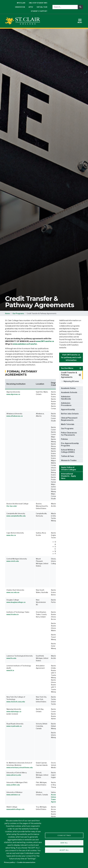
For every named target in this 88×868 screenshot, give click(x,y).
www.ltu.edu (11, 658)
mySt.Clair (21, 3)
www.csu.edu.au (13, 592)
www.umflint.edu (13, 785)
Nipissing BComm (71, 381)
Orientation (20, 7)
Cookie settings (64, 835)
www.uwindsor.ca (13, 795)
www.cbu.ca (11, 535)
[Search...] (65, 7)
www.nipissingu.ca (14, 711)
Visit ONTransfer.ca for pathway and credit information (71, 357)
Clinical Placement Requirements (69, 419)
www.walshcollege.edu (15, 809)
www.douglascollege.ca (16, 602)
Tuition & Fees (67, 456)
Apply (31, 7)
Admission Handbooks (66, 398)
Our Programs (18, 313)
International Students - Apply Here (68, 476)
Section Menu (71, 368)
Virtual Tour (42, 7)
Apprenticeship (68, 410)
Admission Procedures (66, 404)
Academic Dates (68, 388)
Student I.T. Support (39, 11)
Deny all (64, 843)
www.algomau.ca (13, 394)
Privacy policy (9, 862)
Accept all (64, 850)
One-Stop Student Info (38, 3)
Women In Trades (69, 460)
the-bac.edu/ (12, 506)
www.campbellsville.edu (16, 516)
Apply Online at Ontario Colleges (69, 468)
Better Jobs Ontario (70, 414)
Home (7, 313)
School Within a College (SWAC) (68, 451)
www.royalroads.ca (14, 726)
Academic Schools (69, 392)
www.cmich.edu (13, 561)
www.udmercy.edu (14, 775)
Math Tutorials (68, 424)
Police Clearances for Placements (69, 434)
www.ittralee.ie (13, 614)
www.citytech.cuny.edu (16, 702)
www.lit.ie (10, 670)
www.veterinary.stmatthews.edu (20, 767)
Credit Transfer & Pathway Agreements (69, 375)
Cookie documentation (26, 862)
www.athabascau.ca (14, 416)
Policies (64, 439)
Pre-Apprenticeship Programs (70, 444)
